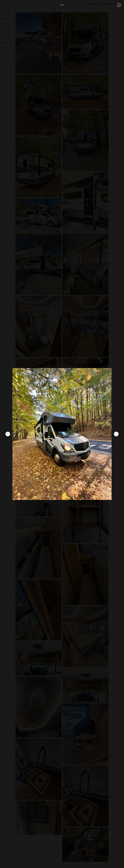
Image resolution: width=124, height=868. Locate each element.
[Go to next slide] (116, 434)
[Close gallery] (119, 5)
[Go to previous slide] (8, 434)
